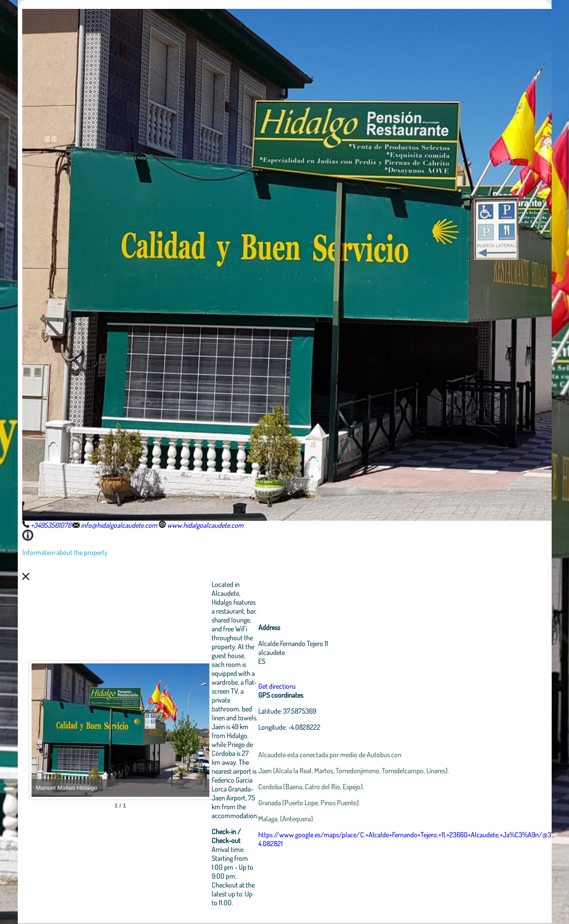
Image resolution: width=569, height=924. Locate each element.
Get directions (277, 686)
